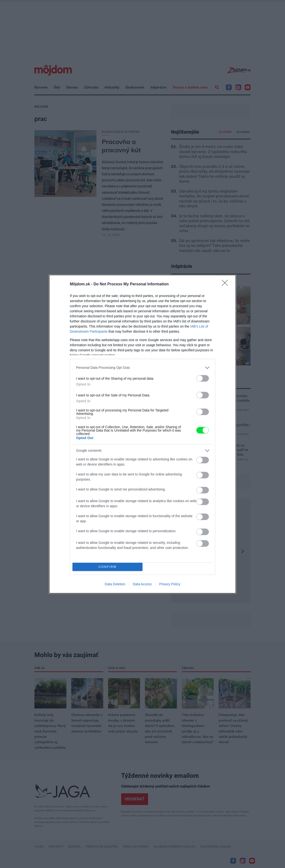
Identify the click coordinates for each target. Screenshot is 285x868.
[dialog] (142, 434)
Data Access (142, 584)
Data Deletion (115, 584)
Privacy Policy (170, 584)
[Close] (226, 284)
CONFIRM (107, 567)
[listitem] (142, 368)
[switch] (203, 378)
